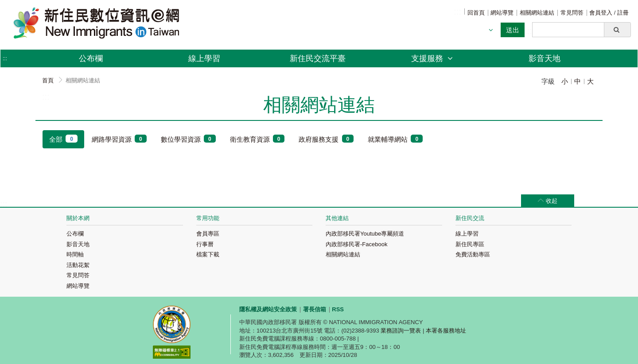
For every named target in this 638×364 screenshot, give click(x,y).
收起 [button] (552, 201)
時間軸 (75, 254)
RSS (338, 309)
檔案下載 (208, 254)
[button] (617, 30)
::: (457, 12)
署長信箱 (315, 309)
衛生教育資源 (257, 139)
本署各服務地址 (446, 331)
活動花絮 (78, 265)
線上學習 (204, 58)
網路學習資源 (119, 139)
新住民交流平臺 (318, 58)
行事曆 (205, 244)
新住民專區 (470, 244)
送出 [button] (513, 30)
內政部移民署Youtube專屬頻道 (365, 234)
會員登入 (602, 13)
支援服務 (432, 58)
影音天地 (545, 58)
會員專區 (208, 234)
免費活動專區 (473, 254)
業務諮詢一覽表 (401, 331)
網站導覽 (502, 13)
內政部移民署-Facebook (356, 244)
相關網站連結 (537, 13)
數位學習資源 (188, 139)
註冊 (623, 13)
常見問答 (572, 13)
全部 (63, 139)
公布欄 (91, 58)
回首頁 (476, 13)
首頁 (48, 80)
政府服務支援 (326, 139)
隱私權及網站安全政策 (268, 309)
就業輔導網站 (395, 139)
